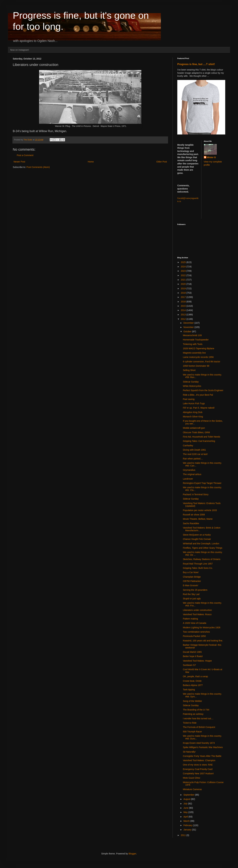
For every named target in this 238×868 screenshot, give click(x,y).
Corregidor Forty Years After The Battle (202, 756)
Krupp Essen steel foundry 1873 (199, 743)
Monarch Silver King (193, 417)
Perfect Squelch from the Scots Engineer (203, 390)
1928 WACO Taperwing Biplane (199, 348)
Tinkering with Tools (193, 344)
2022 (184, 275)
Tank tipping (189, 690)
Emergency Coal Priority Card (198, 769)
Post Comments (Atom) (38, 167)
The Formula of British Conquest (199, 727)
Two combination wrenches (196, 632)
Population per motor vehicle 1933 (200, 510)
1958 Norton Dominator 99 (196, 366)
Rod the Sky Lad (191, 594)
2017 (184, 297)
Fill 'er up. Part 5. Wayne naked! (199, 408)
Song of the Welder (192, 701)
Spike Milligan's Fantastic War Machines (203, 747)
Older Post (162, 162)
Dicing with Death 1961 (194, 450)
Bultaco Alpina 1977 (193, 685)
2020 (184, 284)
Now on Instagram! (20, 50)
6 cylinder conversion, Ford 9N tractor (202, 362)
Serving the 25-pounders (195, 590)
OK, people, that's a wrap (195, 676)
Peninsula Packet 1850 (194, 636)
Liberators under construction (197, 610)
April (186, 817)
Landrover (188, 479)
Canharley (188, 446)
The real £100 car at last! (195, 454)
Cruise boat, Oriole (192, 681)
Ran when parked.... (193, 459)
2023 (184, 271)
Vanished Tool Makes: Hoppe (197, 661)
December (189, 323)
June (186, 808)
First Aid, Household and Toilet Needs (202, 437)
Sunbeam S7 (189, 665)
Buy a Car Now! (191, 572)
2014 (184, 310)
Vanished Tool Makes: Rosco (197, 614)
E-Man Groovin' (191, 585)
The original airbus (192, 474)
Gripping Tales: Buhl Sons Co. (198, 568)
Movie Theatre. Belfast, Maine (198, 519)
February (188, 825)
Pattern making (190, 619)
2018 (184, 293)
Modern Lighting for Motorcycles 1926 (202, 627)
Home (91, 162)
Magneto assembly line (194, 353)
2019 (184, 288)
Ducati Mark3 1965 (192, 652)
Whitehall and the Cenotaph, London (201, 544)
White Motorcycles (192, 386)
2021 (184, 280)
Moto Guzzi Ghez (192, 778)
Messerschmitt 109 (192, 335)
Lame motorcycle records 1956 (198, 357)
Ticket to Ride (190, 723)
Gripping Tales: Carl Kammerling (199, 441)
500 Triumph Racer (192, 732)
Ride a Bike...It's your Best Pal (198, 395)
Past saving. (189, 399)
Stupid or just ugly (192, 599)
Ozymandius (189, 470)
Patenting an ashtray (193, 714)
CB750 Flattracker (192, 581)
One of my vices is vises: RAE (198, 765)
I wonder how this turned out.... (198, 718)
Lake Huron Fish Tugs (194, 403)
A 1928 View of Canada (195, 623)
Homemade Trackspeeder (196, 340)
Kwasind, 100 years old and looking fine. (203, 641)
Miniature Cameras (192, 789)
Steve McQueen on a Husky (197, 535)
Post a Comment (25, 155)
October (188, 331)
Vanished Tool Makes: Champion (199, 760)
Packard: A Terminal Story (196, 494)
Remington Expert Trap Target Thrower (202, 483)
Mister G (211, 157)
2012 (184, 319)
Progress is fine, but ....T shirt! (196, 64)
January (188, 830)
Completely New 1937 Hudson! (198, 773)
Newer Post (19, 162)
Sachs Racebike (191, 523)
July (186, 804)
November (189, 327)
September (189, 795)
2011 (184, 835)
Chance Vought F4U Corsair (197, 539)
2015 (184, 306)
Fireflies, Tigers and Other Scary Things (203, 548)
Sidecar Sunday (191, 382)
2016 (184, 302)
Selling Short (189, 370)
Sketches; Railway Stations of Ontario (202, 559)
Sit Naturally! (189, 752)
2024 (184, 267)
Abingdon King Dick (193, 412)
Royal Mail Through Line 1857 (198, 564)
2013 (184, 315)
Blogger (132, 854)
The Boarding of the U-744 (196, 710)
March (187, 821)
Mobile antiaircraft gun (194, 428)
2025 (184, 262)
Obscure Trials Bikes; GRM (196, 432)
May (186, 812)
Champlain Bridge (192, 577)
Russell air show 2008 (194, 515)
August (187, 799)
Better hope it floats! (193, 656)
